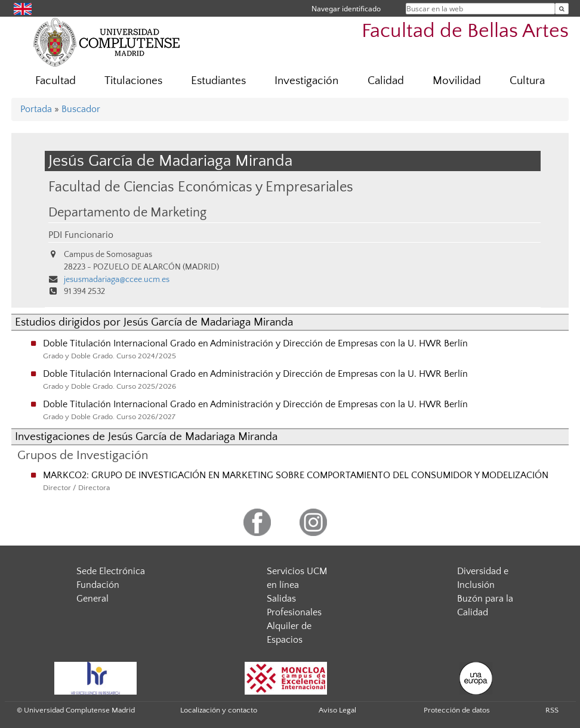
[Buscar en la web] (562, 9)
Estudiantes (218, 81)
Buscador (81, 109)
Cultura (527, 81)
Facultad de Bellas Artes (465, 31)
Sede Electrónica (111, 571)
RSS (552, 710)
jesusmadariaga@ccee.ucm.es (117, 280)
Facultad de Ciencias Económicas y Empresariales (201, 187)
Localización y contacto (219, 710)
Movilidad (457, 81)
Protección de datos (457, 710)
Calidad (386, 81)
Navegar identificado (346, 9)
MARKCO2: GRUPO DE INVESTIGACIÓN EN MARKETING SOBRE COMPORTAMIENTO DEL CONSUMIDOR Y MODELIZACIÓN (296, 475)
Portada (36, 109)
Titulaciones (133, 81)
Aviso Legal (337, 710)
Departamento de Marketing (127, 213)
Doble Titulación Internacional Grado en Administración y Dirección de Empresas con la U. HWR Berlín (255, 343)
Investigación (306, 81)
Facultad (55, 81)
